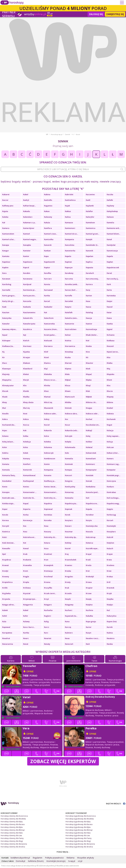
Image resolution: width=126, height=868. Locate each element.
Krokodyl (90, 577)
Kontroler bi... (29, 498)
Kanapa (6, 245)
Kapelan (90, 256)
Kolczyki (69, 436)
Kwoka (110, 644)
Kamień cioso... (51, 234)
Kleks (67, 374)
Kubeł (26, 610)
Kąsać (5, 335)
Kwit (88, 644)
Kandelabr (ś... (92, 245)
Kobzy (47, 419)
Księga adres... (9, 605)
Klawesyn (6, 369)
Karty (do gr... (8, 301)
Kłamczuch (70, 397)
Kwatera (111, 638)
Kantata (6, 256)
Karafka (48, 273)
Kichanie (111, 335)
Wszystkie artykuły (86, 858)
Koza (46, 548)
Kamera (6, 228)
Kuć (108, 610)
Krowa (89, 582)
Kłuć (4, 408)
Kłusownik (49, 408)
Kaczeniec (90, 194)
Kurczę (68, 627)
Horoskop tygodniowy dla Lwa (78, 835)
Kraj (67, 554)
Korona (5, 520)
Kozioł (68, 548)
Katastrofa (28, 318)
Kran (46, 560)
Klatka (110, 363)
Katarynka (7, 318)
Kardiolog (7, 284)
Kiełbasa (111, 341)
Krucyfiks (48, 588)
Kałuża (47, 223)
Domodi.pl (20, 861)
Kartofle (69, 296)
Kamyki (89, 239)
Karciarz (48, 279)
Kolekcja (27, 442)
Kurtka (26, 633)
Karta (109, 290)
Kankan (47, 251)
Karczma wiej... (93, 279)
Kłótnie (110, 402)
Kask (4, 307)
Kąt (25, 335)
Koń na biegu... (113, 498)
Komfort (27, 464)
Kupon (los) (112, 621)
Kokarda (48, 430)
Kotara (47, 543)
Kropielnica (7, 582)
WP (47, 134)
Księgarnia (28, 605)
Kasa (88, 301)
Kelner (68, 335)
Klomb (26, 391)
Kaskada (27, 307)
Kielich (26, 341)
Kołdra (5, 453)
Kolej (88, 436)
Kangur (6, 251)
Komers (110, 459)
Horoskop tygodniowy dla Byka (78, 827)
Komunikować (29, 475)
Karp (88, 290)
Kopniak (69, 509)
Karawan (6, 279)
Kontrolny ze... (50, 498)
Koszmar (69, 532)
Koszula (89, 532)
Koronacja (28, 520)
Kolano (5, 436)
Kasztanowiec (29, 312)
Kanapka (27, 245)
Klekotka (48, 374)
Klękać (68, 380)
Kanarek (48, 245)
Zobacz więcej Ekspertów (63, 761)
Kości (5, 537)
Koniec (26, 487)
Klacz (5, 363)
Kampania (69, 239)
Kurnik (110, 627)
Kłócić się (48, 402)
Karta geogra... (9, 296)
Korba (26, 515)
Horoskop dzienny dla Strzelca (13, 847)
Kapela (68, 256)
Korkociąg (111, 515)
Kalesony (48, 217)
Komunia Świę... (9, 475)
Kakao (47, 211)
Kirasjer (27, 357)
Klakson (27, 363)
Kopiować (48, 509)
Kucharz (69, 610)
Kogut (109, 425)
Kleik (88, 369)
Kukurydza (112, 616)
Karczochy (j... (113, 279)
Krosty (68, 582)
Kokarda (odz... (72, 430)
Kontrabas (111, 492)
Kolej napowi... (113, 436)
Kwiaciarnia (8, 644)
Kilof (46, 352)
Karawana (28, 279)
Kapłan (110, 262)
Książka (110, 599)
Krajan (110, 554)
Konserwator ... (30, 492)
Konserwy (69, 492)
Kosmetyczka (92, 526)
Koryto (89, 520)
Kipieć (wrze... (113, 352)
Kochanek (111, 419)
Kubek (5, 610)
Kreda (89, 565)
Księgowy (69, 605)
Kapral (26, 267)
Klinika (47, 385)
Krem (26, 571)
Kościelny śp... (71, 537)
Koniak (89, 481)
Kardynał (27, 284)
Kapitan (68, 262)
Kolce (47, 436)
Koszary (48, 532)
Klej (108, 369)
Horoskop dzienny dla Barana (13, 824)
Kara (4, 273)
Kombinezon (50, 459)
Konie (5, 487)
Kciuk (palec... (50, 335)
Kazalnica (28, 329)
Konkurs (110, 487)
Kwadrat (6, 638)
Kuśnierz (69, 633)
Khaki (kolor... (92, 335)
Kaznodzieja (91, 329)
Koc (67, 419)
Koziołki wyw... (92, 548)
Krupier (89, 588)
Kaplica (89, 262)
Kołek (26, 453)
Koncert (68, 475)
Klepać (89, 374)
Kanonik (89, 251)
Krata (109, 560)
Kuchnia (89, 610)
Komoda (6, 470)
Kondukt (90, 475)
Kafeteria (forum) (36, 861)
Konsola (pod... (92, 492)
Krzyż (46, 599)
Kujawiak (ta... (71, 616)
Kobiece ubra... (71, 414)
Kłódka (68, 402)
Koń (88, 498)
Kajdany (110, 206)
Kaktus (68, 211)
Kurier (89, 627)
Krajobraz (7, 560)
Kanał (109, 239)
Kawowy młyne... (10, 329)
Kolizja (110, 442)
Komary (27, 459)
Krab (25, 554)
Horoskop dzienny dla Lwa (11, 835)
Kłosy (5, 402)
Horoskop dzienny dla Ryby (12, 822)
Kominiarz (90, 464)
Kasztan (6, 312)
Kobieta (110, 414)
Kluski (5, 397)
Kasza (88, 307)
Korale (5, 515)
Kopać (26, 503)
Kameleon (90, 223)
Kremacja (48, 571)
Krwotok (110, 588)
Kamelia (110, 223)
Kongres (69, 481)
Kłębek (89, 397)
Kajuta (5, 211)
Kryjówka (6, 593)
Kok (25, 430)
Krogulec (69, 577)
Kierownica (70, 346)
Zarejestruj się (115, 14)
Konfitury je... (50, 481)
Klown (68, 391)
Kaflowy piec (8, 206)
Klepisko (110, 374)
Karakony (69, 273)
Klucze (110, 391)
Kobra (5, 419)
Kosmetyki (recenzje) (56, 861)
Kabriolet (69, 194)
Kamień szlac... (9, 239)
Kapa (46, 256)
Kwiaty (47, 644)
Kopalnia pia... (71, 503)
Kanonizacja (112, 251)
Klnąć (88, 385)
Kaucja (89, 318)
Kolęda (68, 442)
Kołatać (89, 447)
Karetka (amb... (72, 284)
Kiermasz (27, 346)
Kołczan (110, 447)
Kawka (110, 324)
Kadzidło (48, 200)
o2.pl (80, 861)
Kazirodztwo (71, 329)
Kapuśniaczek (113, 267)
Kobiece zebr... (92, 414)
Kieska (89, 346)
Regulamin (37, 858)
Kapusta (89, 267)
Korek (68, 515)
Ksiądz (68, 599)
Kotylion (110, 543)
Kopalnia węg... (113, 503)
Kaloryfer (90, 217)
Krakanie (27, 560)
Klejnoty (6, 374)
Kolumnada (70, 447)
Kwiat (26, 644)
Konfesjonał (28, 481)
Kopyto (110, 509)
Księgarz (48, 605)
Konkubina (91, 487)
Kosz (25, 532)
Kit (87, 357)
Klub (88, 391)
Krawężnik (49, 565)
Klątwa (68, 369)
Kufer (26, 616)
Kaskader (48, 307)
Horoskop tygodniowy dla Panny (79, 838)
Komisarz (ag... (113, 464)
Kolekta (47, 442)
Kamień (27, 234)
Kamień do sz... (71, 234)
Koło (67, 453)
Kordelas (48, 515)
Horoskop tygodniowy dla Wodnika (80, 819)
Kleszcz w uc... (50, 380)
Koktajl (89, 430)
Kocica (26, 425)
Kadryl (26, 200)
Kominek (69, 464)
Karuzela (27, 301)
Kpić (4, 554)
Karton (89, 296)
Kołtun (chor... (113, 453)
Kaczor (5, 200)
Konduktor (7, 481)
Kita (109, 357)
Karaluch (90, 273)
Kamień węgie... (30, 239)
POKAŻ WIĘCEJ (63, 852)
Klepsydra (7, 380)
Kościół (110, 537)
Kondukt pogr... (114, 475)
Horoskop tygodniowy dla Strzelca (79, 847)
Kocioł (47, 425)
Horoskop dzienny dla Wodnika (13, 819)
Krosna (47, 582)
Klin (25, 385)
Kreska (68, 571)
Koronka (48, 520)
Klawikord (28, 369)
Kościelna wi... (29, 537)
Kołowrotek (91, 453)
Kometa (6, 464)
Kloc (109, 385)
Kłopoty (110, 397)
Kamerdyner (29, 228)
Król (109, 582)
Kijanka (26, 352)
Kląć (46, 369)
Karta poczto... (29, 296)
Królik (5, 588)
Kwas (67, 638)
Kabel (26, 194)
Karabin (27, 273)
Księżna (89, 605)
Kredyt (5, 571)
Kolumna (48, 447)
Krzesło (68, 593)
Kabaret (6, 194)
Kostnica (6, 532)
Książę (89, 599)
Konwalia (69, 498)
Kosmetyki (111, 526)
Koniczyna (111, 481)
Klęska (89, 380)
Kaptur (47, 267)
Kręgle (26, 577)
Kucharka (48, 610)
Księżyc (110, 605)
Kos (25, 526)
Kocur (68, 425)
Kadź (88, 200)
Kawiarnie (70, 324)
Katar (109, 312)
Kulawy (26, 621)
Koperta (27, 509)
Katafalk (69, 312)
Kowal (26, 548)
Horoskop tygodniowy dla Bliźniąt (79, 830)
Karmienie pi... (29, 290)
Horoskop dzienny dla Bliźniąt (13, 830)
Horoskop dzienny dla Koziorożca (14, 816)
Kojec (5, 430)
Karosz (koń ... (71, 290)
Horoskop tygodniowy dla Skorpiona (80, 844)
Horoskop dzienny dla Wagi (12, 841)
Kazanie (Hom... (51, 329)
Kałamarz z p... (30, 223)
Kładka (26, 397)
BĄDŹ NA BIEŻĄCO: (116, 804)
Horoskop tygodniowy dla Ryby (78, 822)
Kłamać (47, 397)
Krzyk (109, 593)
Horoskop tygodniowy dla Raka (78, 833)
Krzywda (6, 599)
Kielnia (68, 341)
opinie (30, 671)
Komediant (91, 459)
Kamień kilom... (113, 234)
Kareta (47, 284)
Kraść (88, 560)
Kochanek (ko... (9, 425)
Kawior (89, 324)
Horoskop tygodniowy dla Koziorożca (81, 816)
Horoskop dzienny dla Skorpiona (14, 844)
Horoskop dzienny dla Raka (12, 833)
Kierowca (48, 346)
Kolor (5, 447)
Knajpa (89, 408)
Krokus (110, 577)
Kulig (46, 621)
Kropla (26, 582)
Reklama (70, 858)
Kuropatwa (7, 633)
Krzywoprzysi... (30, 599)
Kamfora (48, 228)
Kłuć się (26, 408)
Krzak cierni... (50, 593)
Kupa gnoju (91, 621)
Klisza (68, 385)
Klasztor (90, 363)
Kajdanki (90, 206)
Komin (47, 464)
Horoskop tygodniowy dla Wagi (78, 841)
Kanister (27, 251)
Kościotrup (91, 537)
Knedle (5, 414)
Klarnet (68, 363)
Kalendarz (28, 217)
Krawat (5, 565)
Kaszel (110, 307)
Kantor (26, 256)
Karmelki (6, 290)
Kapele (110, 256)
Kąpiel (110, 329)
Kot (25, 543)
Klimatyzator (8, 385)
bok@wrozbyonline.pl (20, 858)
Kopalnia (48, 503)
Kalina (68, 217)
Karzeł (47, 301)
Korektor (90, 515)
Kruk (67, 588)
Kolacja (110, 430)
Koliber (89, 442)
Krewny (6, 577)
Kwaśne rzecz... (93, 638)
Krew (109, 571)
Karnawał (48, 290)
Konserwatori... (51, 492)
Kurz (46, 633)
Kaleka (5, 217)
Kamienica (91, 228)
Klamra (47, 363)
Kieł (88, 341)
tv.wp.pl (72, 861)
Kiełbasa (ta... (8, 346)
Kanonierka (70, 251)
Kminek (68, 408)
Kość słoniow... (8, 543)
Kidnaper (6, 341)
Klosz (46, 391)
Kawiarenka (49, 324)
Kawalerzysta (29, 324)
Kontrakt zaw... (9, 498)
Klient (109, 380)
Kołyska (6, 459)
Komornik (27, 470)
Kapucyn (69, 267)
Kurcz (47, 627)
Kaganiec (48, 206)
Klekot (26, 374)
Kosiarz (68, 526)
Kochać (89, 419)
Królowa (27, 588)
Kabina (47, 194)
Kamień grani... (93, 234)
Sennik (67, 134)
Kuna (67, 621)
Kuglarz (48, 616)
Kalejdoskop (112, 211)
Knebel (110, 408)
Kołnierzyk (49, 453)
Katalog (89, 312)
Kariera (89, 284)
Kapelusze (28, 262)
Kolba (26, 436)
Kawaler (6, 324)
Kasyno (68, 307)
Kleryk (26, 380)
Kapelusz (6, 262)
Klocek (5, 391)
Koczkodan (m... (93, 425)
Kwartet (48, 638)
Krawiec (69, 565)
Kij (3, 352)
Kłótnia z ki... (91, 402)
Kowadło (6, 548)
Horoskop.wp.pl (57, 134)
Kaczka (110, 194)
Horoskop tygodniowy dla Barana (79, 824)
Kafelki (110, 200)
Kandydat (111, 245)
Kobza (26, 419)
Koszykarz (111, 532)
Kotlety (68, 543)
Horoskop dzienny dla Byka (12, 827)
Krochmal (48, 577)
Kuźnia (110, 633)
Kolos (26, 447)
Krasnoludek (71, 560)
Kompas (68, 470)
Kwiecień (69, 644)
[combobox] (63, 169)
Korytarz (69, 520)
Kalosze (110, 217)
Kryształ (27, 593)
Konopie (6, 492)
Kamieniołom (8, 234)
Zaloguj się (96, 14)
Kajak (67, 206)
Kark (109, 284)
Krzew (89, 593)
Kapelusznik (49, 262)
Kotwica (89, 543)
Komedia (69, 459)
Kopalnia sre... (92, 503)
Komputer (111, 470)
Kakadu (27, 211)
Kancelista (70, 245)
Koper (5, 509)
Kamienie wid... (114, 228)
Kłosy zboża (28, 402)
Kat (46, 312)
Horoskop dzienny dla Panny (12, 838)
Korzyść (6, 526)
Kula (4, 621)
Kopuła (89, 509)
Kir (4, 357)
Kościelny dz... (50, 537)
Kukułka (89, 616)
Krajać (89, 554)
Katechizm (49, 318)
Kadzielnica (70, 200)
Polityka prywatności (54, 858)
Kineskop (69, 352)
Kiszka (68, 357)
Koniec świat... (50, 487)
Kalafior (89, 211)
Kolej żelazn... (8, 442)
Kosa (46, 526)
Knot (25, 414)
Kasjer (110, 301)
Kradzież (48, 554)
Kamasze (69, 223)
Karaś (109, 273)
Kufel (5, 616)
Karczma (69, 279)
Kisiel (46, 357)
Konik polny (70, 487)
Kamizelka (49, 239)
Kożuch (110, 548)
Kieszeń (110, 346)
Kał (4, 223)
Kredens (110, 565)
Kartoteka (111, 296)
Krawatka (27, 565)
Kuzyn (89, 633)
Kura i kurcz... (29, 627)
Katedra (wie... (71, 318)
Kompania (49, 470)
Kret (88, 571)
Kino (88, 352)
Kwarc (26, 638)
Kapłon (5, 267)
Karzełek (69, 301)
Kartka (47, 296)
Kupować (6, 627)
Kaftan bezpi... (29, 206)
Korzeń (110, 520)
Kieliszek (48, 341)
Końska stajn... (8, 503)
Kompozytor (91, 470)
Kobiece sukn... (51, 414)
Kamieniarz (70, 228)
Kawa (109, 318)
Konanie (48, 475)
